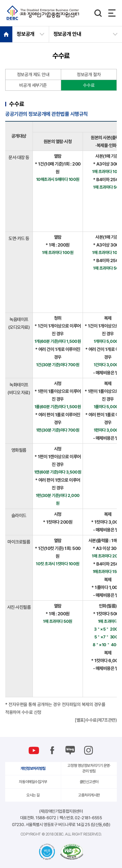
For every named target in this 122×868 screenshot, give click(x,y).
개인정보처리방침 (33, 768)
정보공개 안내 (67, 34)
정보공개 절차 (89, 74)
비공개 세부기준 (33, 85)
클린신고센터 (89, 782)
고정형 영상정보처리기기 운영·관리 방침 (89, 768)
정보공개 (26, 34)
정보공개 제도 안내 (33, 74)
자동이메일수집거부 (33, 782)
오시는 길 (33, 795)
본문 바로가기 (0, 0)
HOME (6, 34)
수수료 (89, 85)
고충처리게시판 (89, 795)
